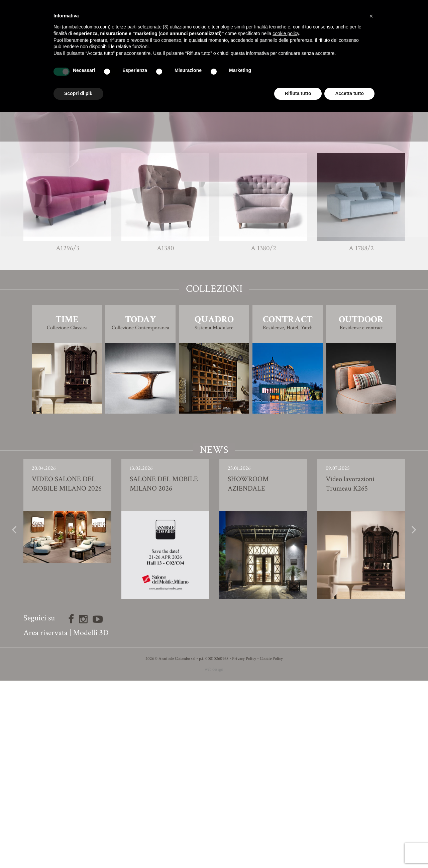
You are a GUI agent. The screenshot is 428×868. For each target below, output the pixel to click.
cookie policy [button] (286, 33)
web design (214, 857)
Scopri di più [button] (78, 93)
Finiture (214, 291)
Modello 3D (214, 309)
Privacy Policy (244, 846)
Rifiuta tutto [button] (298, 93)
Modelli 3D (91, 820)
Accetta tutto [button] (349, 93)
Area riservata (45, 820)
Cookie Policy (271, 846)
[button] (371, 16)
